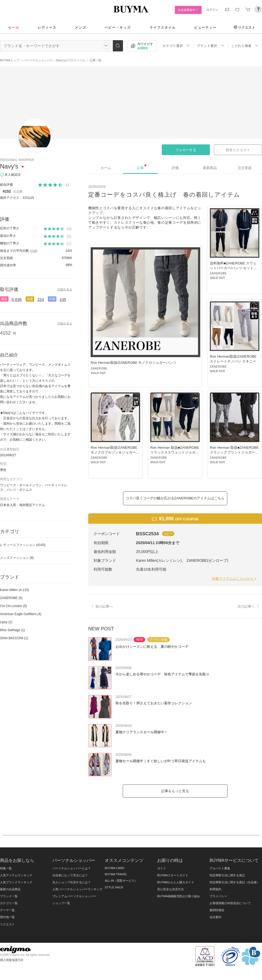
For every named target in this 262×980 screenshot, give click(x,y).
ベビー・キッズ (118, 27)
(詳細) (34, 251)
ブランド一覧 (9, 896)
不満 (52, 299)
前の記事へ (101, 606)
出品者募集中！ (188, 10)
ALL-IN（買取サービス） (121, 881)
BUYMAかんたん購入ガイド (176, 882)
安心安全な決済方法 (170, 889)
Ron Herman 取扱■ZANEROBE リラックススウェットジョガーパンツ (175, 452)
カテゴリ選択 (176, 46)
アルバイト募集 (220, 868)
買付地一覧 (7, 917)
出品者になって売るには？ (70, 875)
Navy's (9, 166)
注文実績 (245, 168)
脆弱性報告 (217, 910)
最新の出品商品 (10, 889)
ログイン (212, 10)
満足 (4, 299)
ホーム (106, 168)
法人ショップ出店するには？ (72, 882)
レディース (47, 27)
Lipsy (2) (6, 622)
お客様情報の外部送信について (230, 903)
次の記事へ (249, 606)
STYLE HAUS (114, 887)
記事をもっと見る (175, 791)
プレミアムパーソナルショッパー (74, 896)
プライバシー (218, 896)
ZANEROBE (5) (11, 598)
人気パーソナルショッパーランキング (77, 889)
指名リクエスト (238, 150)
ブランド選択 (210, 46)
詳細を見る (65, 289)
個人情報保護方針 (12, 960)
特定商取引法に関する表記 (227, 875)
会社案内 (215, 917)
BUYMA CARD (115, 868)
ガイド (162, 868)
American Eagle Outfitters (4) (21, 614)
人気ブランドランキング (16, 882)
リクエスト (244, 27)
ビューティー (205, 27)
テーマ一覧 (7, 910)
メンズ (80, 27)
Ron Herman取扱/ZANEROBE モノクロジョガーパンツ (134, 363)
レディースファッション (23, 545)
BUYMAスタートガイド (173, 875)
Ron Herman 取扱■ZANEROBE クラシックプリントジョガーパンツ (234, 452)
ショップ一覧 (61, 903)
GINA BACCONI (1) (14, 638)
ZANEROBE (99, 369)
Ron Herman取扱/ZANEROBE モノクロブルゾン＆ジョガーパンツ (115, 452)
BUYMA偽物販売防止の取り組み (179, 896)
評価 (175, 168)
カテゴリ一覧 (9, 903)
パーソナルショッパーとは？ (72, 868)
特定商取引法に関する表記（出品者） (235, 882)
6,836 (17, 299)
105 (63, 299)
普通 (30, 299)
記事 (142, 167)
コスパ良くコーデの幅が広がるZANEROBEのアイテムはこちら (175, 498)
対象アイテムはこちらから (235, 579)
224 (41, 299)
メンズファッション (17, 558)
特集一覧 (6, 868)
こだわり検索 (245, 46)
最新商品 (210, 168)
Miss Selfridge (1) (12, 630)
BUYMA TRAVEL (116, 874)
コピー (168, 534)
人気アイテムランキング (16, 875)
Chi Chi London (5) (14, 606)
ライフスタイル (163, 27)
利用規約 (215, 889)
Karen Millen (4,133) (14, 590)
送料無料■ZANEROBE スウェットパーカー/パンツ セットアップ (233, 268)
